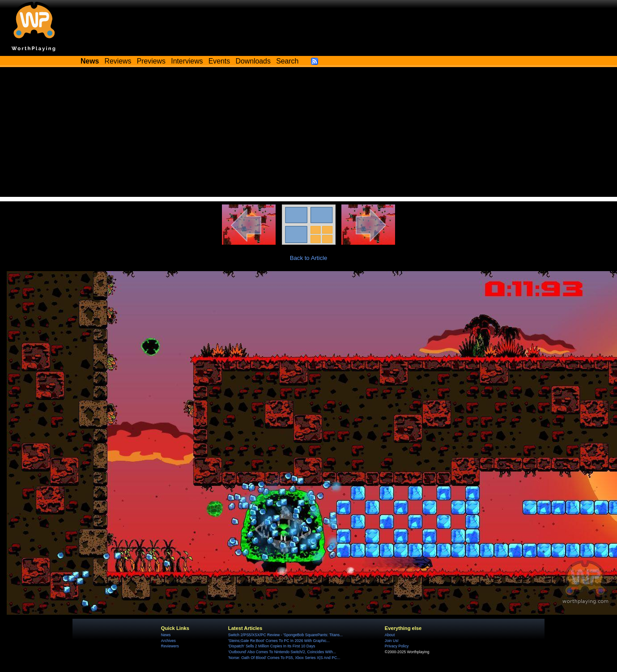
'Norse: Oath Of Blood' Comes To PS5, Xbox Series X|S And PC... (284, 658)
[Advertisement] (308, 134)
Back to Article (309, 258)
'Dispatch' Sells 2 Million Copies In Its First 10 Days (272, 646)
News (166, 635)
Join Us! (392, 641)
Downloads (253, 61)
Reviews (118, 61)
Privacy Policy (397, 646)
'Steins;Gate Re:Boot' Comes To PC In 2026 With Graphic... (279, 641)
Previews (151, 61)
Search (287, 61)
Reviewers (170, 646)
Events (219, 61)
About (390, 635)
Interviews (187, 61)
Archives (168, 641)
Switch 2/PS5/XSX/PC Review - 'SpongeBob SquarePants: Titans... (285, 635)
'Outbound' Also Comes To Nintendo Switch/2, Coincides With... (282, 652)
